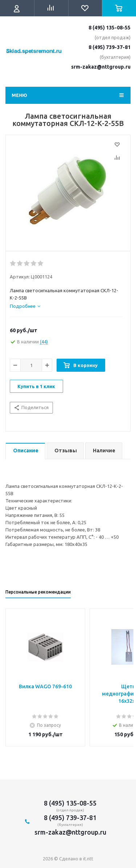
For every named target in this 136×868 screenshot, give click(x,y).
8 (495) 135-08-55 (110, 28)
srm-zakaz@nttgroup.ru (101, 67)
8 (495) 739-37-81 (110, 47)
